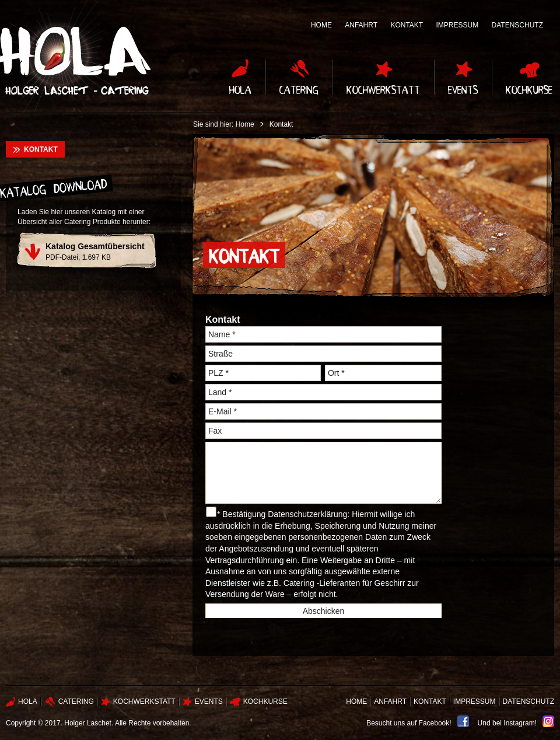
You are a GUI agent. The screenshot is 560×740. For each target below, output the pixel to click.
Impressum (458, 25)
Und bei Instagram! (507, 723)
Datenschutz (517, 25)
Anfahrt (361, 25)
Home (321, 25)
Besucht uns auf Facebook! (409, 723)
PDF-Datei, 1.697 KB (95, 252)
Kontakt (407, 25)
